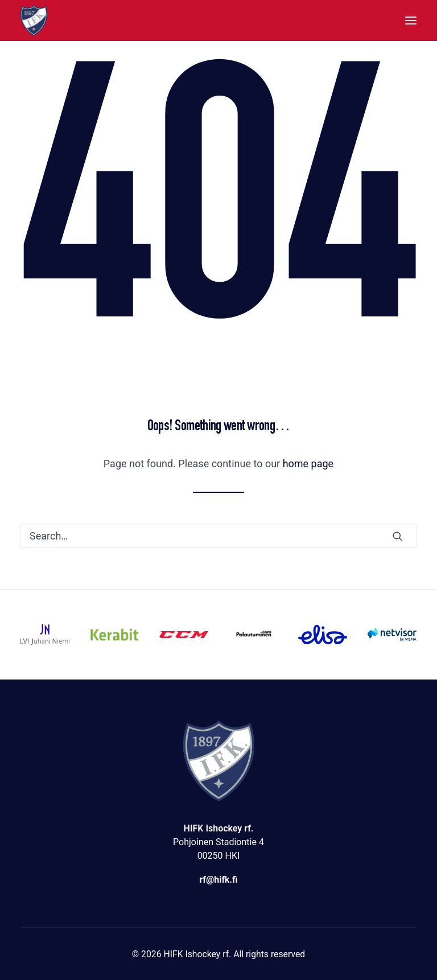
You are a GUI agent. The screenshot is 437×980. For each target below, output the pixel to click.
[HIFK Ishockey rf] (34, 20)
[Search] (218, 536)
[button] (411, 20)
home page (308, 464)
